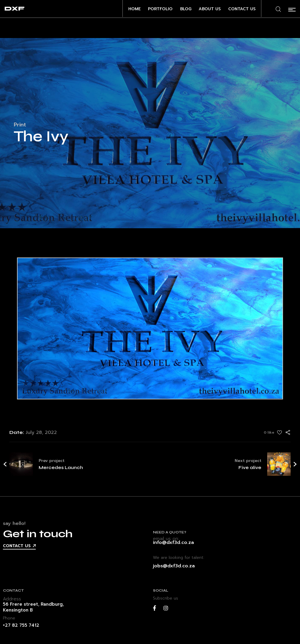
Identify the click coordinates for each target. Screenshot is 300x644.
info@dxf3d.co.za (173, 542)
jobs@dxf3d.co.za (174, 566)
